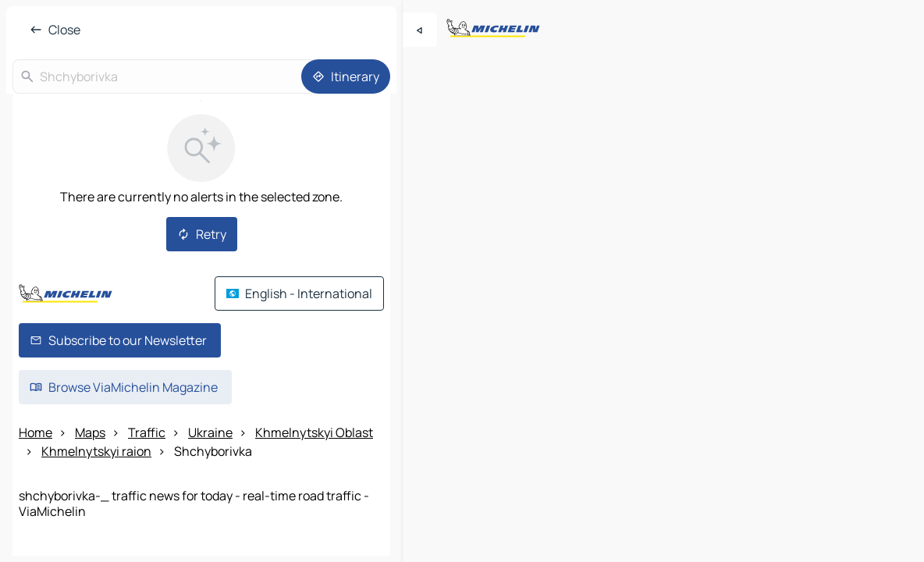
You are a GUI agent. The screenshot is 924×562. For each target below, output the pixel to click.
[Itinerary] (346, 76)
